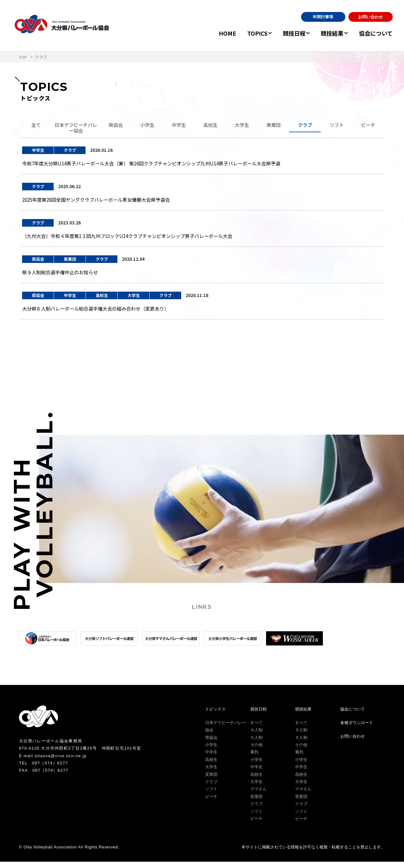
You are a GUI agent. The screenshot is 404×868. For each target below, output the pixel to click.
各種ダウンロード (357, 729)
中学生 (179, 125)
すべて (256, 729)
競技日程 (288, 33)
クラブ (305, 125)
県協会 (116, 125)
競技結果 (329, 33)
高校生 (210, 125)
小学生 (147, 125)
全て (36, 125)
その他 (256, 751)
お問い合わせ (371, 17)
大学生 (242, 125)
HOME (218, 33)
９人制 (256, 736)
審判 (254, 758)
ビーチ (368, 125)
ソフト (336, 125)
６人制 (256, 743)
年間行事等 (323, 17)
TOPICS (248, 33)
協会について (376, 33)
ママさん (258, 795)
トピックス (215, 715)
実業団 (273, 125)
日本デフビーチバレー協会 (76, 128)
